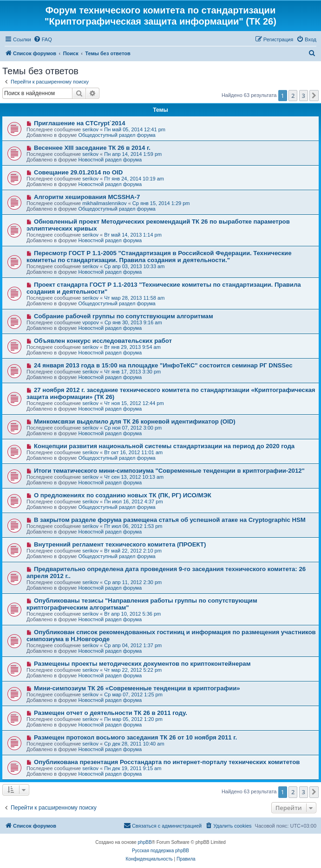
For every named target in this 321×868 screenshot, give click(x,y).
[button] (314, 96)
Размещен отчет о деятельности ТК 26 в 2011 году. (111, 713)
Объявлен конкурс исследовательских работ (103, 341)
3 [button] (304, 96)
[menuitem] (43, 39)
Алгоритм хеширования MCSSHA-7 (87, 197)
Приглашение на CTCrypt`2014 (80, 123)
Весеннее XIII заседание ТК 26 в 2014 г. (92, 148)
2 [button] (293, 96)
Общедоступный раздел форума (117, 135)
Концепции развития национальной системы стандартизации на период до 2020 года (164, 446)
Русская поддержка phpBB (160, 851)
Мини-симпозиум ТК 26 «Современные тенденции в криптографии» (137, 688)
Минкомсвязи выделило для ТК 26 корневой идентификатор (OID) (135, 421)
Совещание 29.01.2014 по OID (78, 172)
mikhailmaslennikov (104, 203)
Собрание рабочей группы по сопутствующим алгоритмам (124, 316)
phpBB (145, 842)
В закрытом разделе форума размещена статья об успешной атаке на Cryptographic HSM (170, 520)
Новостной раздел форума (110, 160)
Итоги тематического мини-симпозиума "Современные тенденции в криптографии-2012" (169, 471)
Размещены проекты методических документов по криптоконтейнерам (142, 664)
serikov (90, 129)
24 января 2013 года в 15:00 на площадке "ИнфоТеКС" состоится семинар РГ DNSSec (163, 365)
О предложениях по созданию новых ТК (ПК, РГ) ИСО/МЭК (123, 495)
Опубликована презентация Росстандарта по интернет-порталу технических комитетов (167, 762)
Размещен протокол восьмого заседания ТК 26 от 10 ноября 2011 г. (135, 737)
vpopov (90, 322)
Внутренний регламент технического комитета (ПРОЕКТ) (120, 544)
